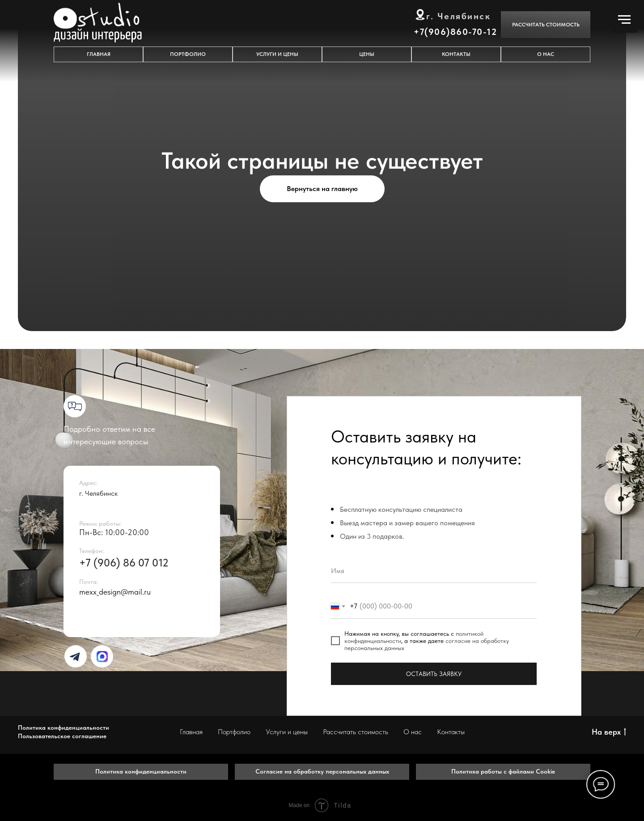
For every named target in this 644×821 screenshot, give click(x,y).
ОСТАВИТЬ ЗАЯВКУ (434, 674)
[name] (434, 571)
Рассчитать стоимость (356, 732)
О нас (413, 732)
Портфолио (234, 732)
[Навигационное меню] (624, 20)
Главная (191, 732)
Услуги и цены (287, 732)
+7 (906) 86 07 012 (124, 563)
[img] (75, 657)
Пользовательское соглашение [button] (62, 736)
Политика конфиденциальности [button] (64, 727)
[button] (546, 25)
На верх (609, 732)
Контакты (451, 732)
